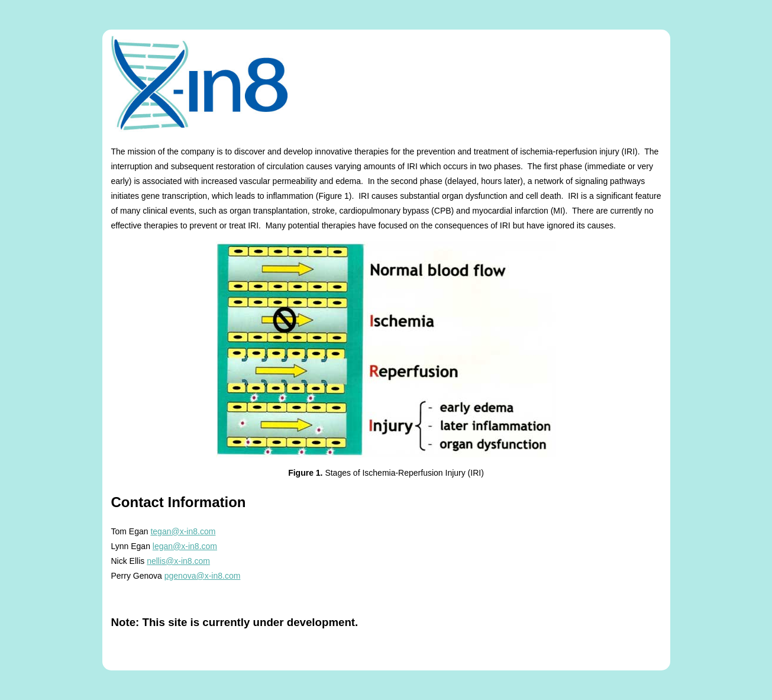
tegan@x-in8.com (183, 531)
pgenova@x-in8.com (203, 576)
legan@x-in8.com (185, 546)
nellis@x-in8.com (178, 561)
